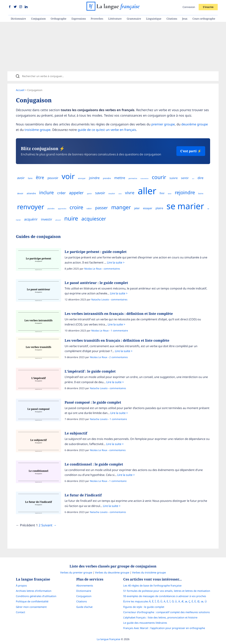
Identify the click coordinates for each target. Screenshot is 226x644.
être (40, 177)
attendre (31, 193)
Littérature (115, 19)
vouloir (112, 193)
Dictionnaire (18, 19)
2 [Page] (40, 525)
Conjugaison (38, 19)
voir (68, 176)
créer (61, 193)
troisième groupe (38, 130)
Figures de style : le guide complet (144, 607)
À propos (21, 586)
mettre (120, 178)
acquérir (31, 219)
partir (89, 193)
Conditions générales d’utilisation (36, 596)
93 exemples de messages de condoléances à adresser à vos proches (165, 596)
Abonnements (85, 586)
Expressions (79, 19)
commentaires (112, 269)
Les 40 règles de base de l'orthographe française (152, 586)
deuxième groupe (195, 124)
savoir (100, 193)
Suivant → (49, 525)
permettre (133, 178)
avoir (21, 178)
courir (159, 177)
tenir (170, 194)
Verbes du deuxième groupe (112, 572)
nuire (71, 218)
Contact (20, 612)
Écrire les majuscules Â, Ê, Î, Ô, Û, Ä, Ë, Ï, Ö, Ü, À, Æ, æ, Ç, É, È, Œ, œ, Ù (165, 601)
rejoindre (185, 192)
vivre (120, 194)
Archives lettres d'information (34, 591)
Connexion (189, 7)
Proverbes (97, 19)
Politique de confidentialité (32, 601)
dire (200, 178)
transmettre (145, 178)
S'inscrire (208, 7)
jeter (137, 208)
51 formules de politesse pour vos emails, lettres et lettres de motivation (167, 591)
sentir (185, 178)
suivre (174, 178)
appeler (76, 193)
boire (201, 193)
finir (162, 193)
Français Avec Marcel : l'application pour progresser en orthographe (164, 628)
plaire (159, 208)
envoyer (82, 178)
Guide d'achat (84, 607)
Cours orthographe (204, 19)
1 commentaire (119, 331)
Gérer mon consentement (31, 607)
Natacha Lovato (100, 300)
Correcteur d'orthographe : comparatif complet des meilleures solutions (166, 612)
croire (76, 207)
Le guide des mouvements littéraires (145, 623)
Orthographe (59, 19)
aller (193, 179)
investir (47, 219)
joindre (94, 178)
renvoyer (31, 207)
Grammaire (134, 19)
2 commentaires (118, 357)
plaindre (51, 208)
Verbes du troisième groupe (149, 572)
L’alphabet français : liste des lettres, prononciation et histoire (160, 617)
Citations (172, 19)
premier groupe (163, 124)
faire (30, 178)
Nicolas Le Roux (93, 269)
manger (121, 207)
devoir (20, 193)
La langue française (108, 639)
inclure (47, 192)
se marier (185, 206)
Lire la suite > (116, 262)
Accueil (20, 90)
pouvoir (53, 178)
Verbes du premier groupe (76, 572)
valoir (89, 208)
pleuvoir (58, 220)
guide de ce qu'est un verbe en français (107, 130)
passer (102, 208)
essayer (148, 208)
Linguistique (154, 19)
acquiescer (94, 219)
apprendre (62, 209)
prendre (107, 178)
